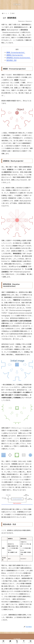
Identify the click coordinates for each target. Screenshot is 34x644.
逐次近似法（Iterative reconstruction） (19, 58)
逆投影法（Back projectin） (15, 55)
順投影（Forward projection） (16, 52)
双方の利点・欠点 (11, 60)
